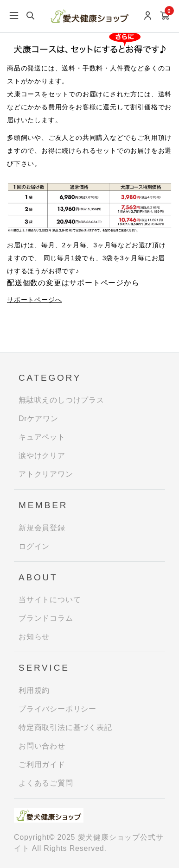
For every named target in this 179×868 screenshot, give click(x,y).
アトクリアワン (46, 474)
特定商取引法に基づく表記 (65, 727)
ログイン (34, 546)
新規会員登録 (42, 528)
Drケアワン (38, 418)
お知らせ (34, 637)
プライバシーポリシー (58, 709)
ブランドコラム (46, 618)
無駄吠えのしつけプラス (61, 400)
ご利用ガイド (42, 764)
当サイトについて (50, 600)
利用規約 (34, 690)
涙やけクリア (42, 456)
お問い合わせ (42, 746)
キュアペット (42, 437)
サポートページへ (34, 300)
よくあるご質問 (46, 783)
